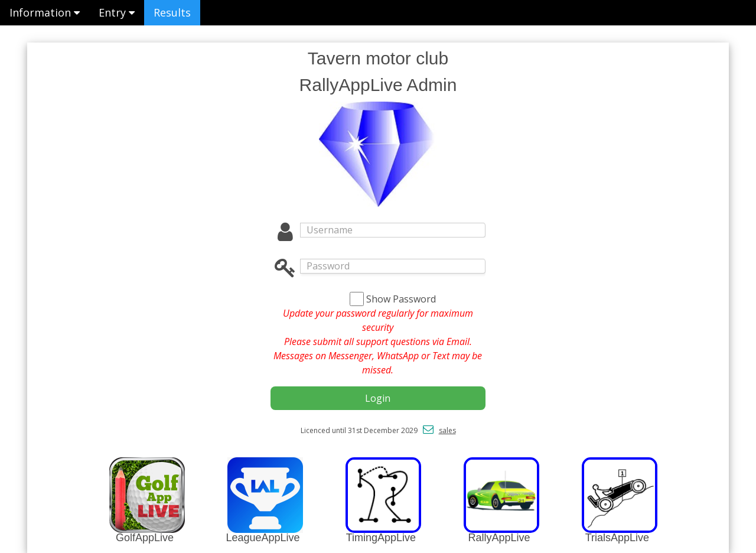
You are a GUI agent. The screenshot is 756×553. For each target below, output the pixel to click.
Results (172, 12)
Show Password (401, 299)
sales (447, 430)
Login (378, 398)
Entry (117, 12)
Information (45, 12)
